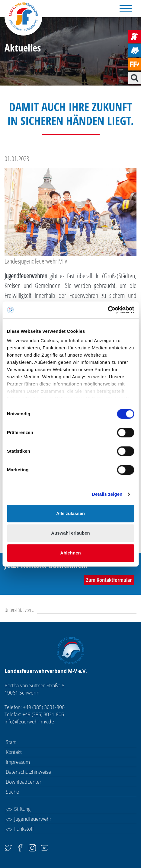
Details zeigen (107, 494)
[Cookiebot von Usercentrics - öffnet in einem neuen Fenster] (108, 310)
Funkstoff (20, 829)
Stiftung (18, 809)
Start (11, 742)
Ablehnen (70, 553)
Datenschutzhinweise (28, 772)
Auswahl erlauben (70, 533)
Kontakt (14, 752)
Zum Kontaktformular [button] (109, 580)
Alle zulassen (70, 513)
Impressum (18, 762)
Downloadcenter (24, 782)
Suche (12, 792)
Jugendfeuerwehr (29, 819)
